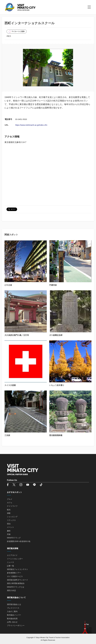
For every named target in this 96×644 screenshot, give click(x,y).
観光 (9, 510)
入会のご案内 (12, 611)
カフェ (10, 503)
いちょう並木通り (57, 385)
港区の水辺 (11, 590)
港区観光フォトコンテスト (17, 569)
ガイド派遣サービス (15, 576)
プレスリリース (13, 608)
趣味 (9, 531)
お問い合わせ (12, 622)
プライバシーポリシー (16, 625)
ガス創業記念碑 (56, 335)
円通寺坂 (53, 285)
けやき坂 (8, 285)
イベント (10, 527)
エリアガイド (12, 555)
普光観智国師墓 (56, 435)
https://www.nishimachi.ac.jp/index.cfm (31, 125)
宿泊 (9, 524)
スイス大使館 (10, 385)
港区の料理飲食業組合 (16, 583)
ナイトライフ (12, 506)
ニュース (10, 562)
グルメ (10, 499)
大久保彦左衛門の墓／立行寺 (17, 335)
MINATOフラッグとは (16, 587)
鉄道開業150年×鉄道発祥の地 (19, 541)
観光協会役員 (12, 619)
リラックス (11, 520)
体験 (9, 513)
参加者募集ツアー (14, 573)
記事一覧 (10, 566)
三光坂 (7, 435)
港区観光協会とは (14, 604)
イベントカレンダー (15, 559)
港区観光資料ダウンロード (17, 580)
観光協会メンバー (14, 615)
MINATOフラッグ (14, 538)
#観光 (9, 36)
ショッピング (12, 517)
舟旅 (9, 534)
